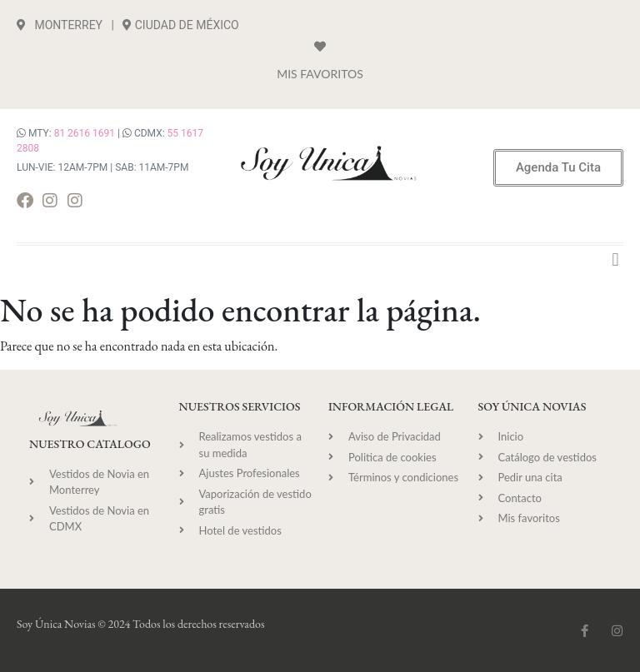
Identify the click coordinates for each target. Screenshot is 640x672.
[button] (615, 259)
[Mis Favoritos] (320, 47)
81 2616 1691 (85, 133)
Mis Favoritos (320, 74)
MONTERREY (60, 25)
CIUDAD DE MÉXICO (187, 25)
